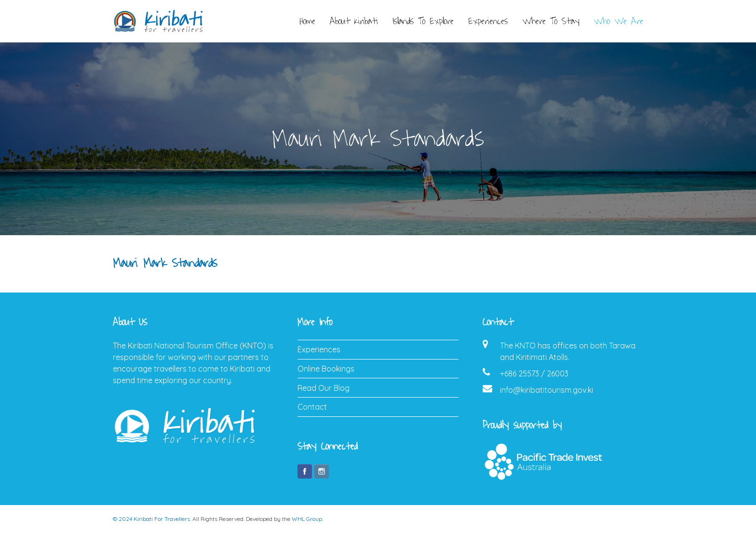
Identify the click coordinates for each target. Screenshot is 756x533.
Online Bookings (326, 369)
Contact (312, 407)
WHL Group (307, 519)
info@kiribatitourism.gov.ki (547, 390)
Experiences (319, 349)
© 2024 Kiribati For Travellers (151, 519)
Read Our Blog (324, 388)
